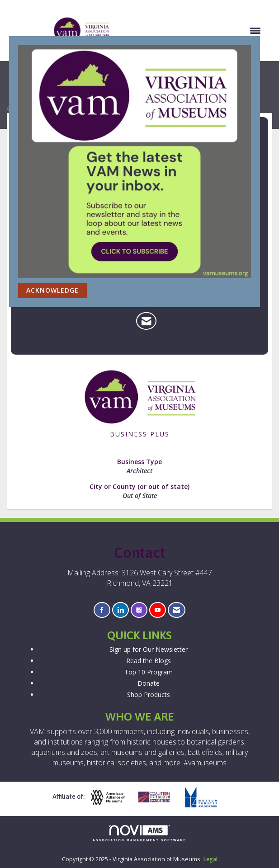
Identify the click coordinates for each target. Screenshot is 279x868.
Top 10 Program (149, 672)
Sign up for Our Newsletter (149, 649)
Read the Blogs (149, 661)
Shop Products (149, 695)
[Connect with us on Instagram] (139, 610)
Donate (149, 683)
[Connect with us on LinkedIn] (121, 610)
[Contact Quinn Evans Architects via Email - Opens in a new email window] (146, 321)
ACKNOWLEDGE (52, 290)
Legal (210, 859)
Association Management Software (140, 833)
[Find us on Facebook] (102, 610)
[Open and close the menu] (191, 31)
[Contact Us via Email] (177, 610)
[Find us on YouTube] (158, 610)
